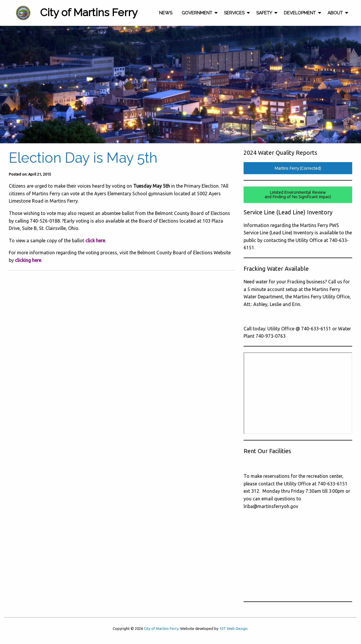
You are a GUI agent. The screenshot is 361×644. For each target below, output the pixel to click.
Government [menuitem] (197, 13)
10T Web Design (233, 628)
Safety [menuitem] (264, 13)
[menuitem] (23, 13)
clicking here (28, 260)
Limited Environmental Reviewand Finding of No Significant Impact (298, 194)
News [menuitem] (166, 13)
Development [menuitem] (300, 13)
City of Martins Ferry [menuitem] (89, 12)
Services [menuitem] (234, 13)
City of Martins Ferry (161, 628)
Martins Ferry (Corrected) (298, 168)
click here (95, 241)
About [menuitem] (335, 13)
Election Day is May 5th (83, 158)
